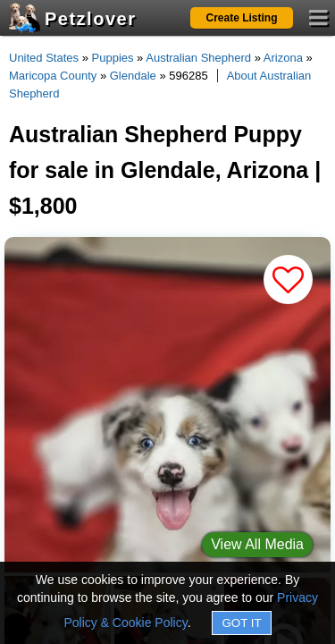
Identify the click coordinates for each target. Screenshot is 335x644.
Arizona (283, 58)
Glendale (133, 76)
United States (44, 58)
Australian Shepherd (198, 58)
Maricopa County (53, 76)
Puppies (113, 58)
